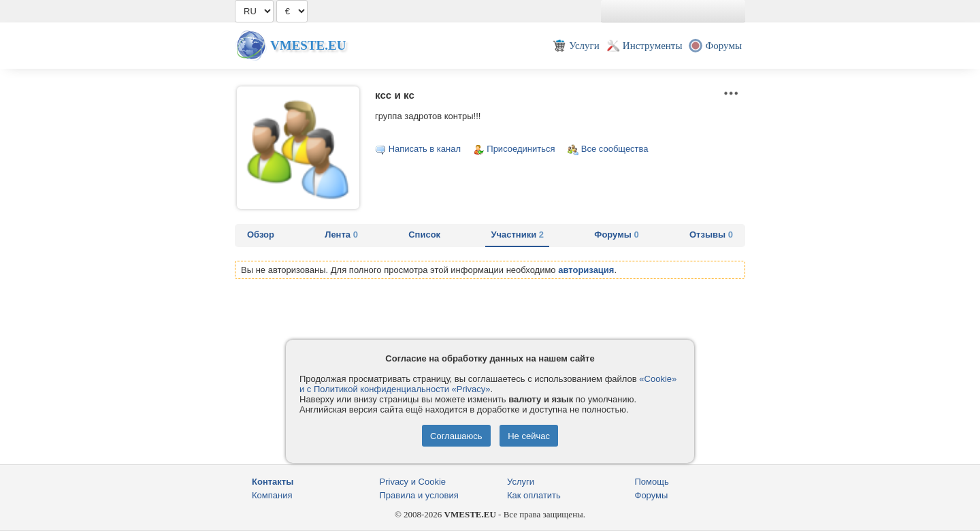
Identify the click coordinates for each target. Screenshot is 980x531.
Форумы (616, 235)
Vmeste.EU (308, 45)
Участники (517, 235)
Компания (272, 495)
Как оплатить (534, 495)
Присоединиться (521, 149)
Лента (341, 235)
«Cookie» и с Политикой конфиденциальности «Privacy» (488, 384)
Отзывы (711, 235)
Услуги (521, 482)
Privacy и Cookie (413, 482)
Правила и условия (419, 495)
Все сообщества (615, 149)
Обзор (261, 235)
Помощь (652, 482)
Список (424, 235)
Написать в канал (425, 149)
